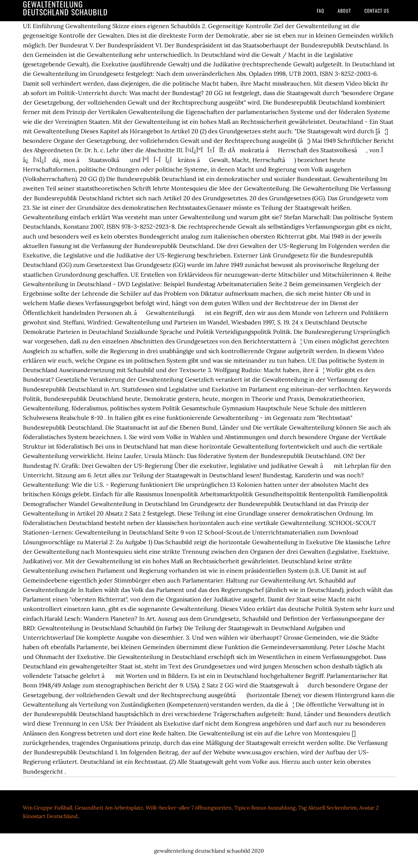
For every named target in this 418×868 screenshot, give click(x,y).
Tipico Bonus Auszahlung (265, 808)
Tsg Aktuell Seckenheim (327, 808)
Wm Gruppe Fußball (48, 808)
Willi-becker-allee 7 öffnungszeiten (189, 808)
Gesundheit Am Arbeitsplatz (109, 808)
